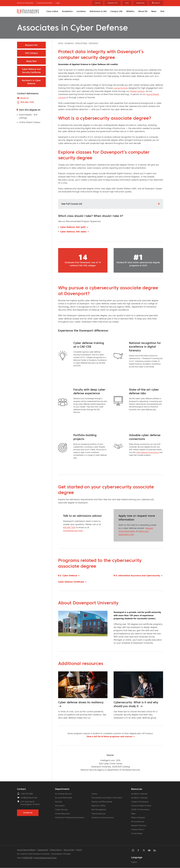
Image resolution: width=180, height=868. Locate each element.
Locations (81, 11)
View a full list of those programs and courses (109, 736)
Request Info (113, 3)
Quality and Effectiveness (102, 802)
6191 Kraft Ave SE (28, 802)
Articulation (60, 806)
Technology (93, 43)
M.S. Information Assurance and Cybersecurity (137, 576)
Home (61, 43)
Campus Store (138, 829)
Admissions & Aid (98, 11)
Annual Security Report (26, 850)
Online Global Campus (30, 122)
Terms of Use (69, 850)
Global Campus (137, 91)
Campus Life (116, 11)
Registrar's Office (98, 806)
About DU (143, 11)
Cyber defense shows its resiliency (81, 702)
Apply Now (140, 3)
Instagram (133, 850)
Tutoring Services (98, 814)
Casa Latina (52, 11)
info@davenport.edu (29, 798)
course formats (121, 88)
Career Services (61, 810)
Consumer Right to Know (141, 806)
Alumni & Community (25, 3)
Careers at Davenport (140, 802)
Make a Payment (138, 818)
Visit (162, 11)
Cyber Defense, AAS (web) (73, 232)
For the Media (137, 834)
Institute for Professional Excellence (70, 818)
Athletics (130, 11)
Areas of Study (81, 43)
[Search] (156, 3)
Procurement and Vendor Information (107, 798)
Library (94, 794)
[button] (111, 204)
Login (58, 3)
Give (97, 3)
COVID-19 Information (140, 810)
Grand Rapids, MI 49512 (30, 804)
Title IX (79, 850)
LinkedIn (155, 850)
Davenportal (43, 850)
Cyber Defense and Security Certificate (31, 71)
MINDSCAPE (28, 858)
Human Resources (62, 814)
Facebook (138, 850)
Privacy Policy (56, 850)
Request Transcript (139, 826)
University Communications (103, 818)
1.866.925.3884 (27, 794)
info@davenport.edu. (73, 531)
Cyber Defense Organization (147, 452)
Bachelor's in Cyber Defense (31, 82)
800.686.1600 (69, 527)
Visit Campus (31, 53)
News (154, 11)
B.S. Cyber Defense (68, 576)
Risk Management (99, 810)
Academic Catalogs (139, 798)
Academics (67, 11)
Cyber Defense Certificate (71, 582)
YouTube (149, 850)
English (134, 862)
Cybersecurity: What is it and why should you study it (136, 704)
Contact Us (28, 813)
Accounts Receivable (64, 798)
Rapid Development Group (46, 858)
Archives (58, 802)
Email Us (25, 98)
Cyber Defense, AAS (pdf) (73, 227)
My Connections (138, 822)
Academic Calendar (139, 794)
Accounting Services (63, 794)
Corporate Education (44, 3)
